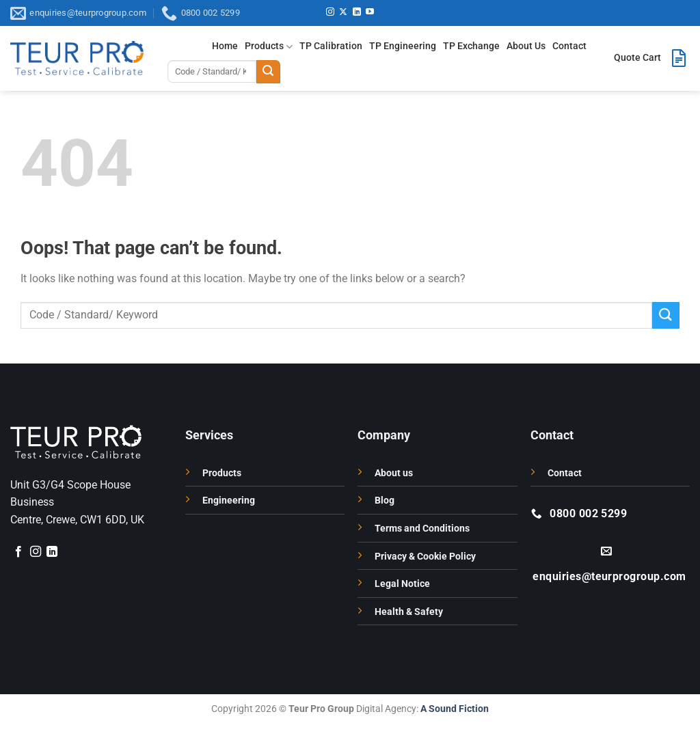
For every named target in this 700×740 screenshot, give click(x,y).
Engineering (229, 501)
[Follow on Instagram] (330, 12)
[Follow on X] (343, 12)
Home (225, 46)
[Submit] (268, 72)
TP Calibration (331, 46)
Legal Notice (402, 584)
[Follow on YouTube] (370, 12)
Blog (385, 501)
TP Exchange (471, 46)
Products (269, 47)
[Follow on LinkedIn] (357, 12)
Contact (569, 46)
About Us (526, 46)
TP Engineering (403, 46)
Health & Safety (409, 612)
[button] (652, 58)
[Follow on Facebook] (18, 552)
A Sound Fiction (454, 709)
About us (394, 473)
